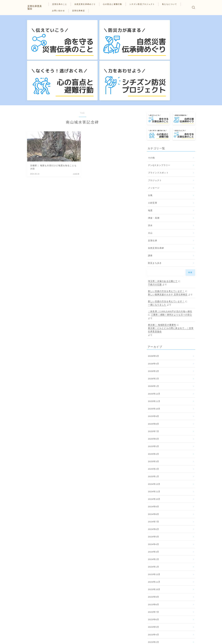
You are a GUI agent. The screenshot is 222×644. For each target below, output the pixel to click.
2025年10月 (154, 351)
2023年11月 (154, 524)
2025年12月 (154, 336)
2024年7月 (154, 464)
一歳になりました (157, 247)
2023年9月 (154, 539)
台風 (150, 138)
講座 (150, 198)
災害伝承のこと (62, 4)
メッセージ (154, 130)
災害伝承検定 (81, 11)
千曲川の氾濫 (155, 227)
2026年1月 (154, 329)
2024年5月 (154, 479)
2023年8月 (154, 547)
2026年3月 (154, 313)
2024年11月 (154, 434)
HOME (30, 631)
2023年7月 (154, 554)
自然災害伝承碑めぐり (87, 4)
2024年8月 (154, 456)
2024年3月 (154, 494)
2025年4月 (154, 396)
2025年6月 (154, 381)
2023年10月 (154, 532)
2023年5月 (154, 569)
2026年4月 (154, 306)
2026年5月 (154, 298)
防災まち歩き (155, 205)
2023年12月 (154, 517)
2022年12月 (154, 592)
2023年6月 (154, 562)
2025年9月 (154, 359)
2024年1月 (154, 509)
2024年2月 (154, 502)
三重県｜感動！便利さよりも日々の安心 (172, 257)
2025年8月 (154, 366)
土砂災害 (153, 145)
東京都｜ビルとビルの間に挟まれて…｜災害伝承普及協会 (171, 272)
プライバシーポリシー (37, 640)
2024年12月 (154, 426)
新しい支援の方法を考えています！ (166, 233)
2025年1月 (154, 419)
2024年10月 (154, 441)
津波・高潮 (154, 160)
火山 (150, 175)
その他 (151, 100)
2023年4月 (154, 577)
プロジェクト (155, 123)
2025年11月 (154, 343)
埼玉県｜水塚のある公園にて (163, 223)
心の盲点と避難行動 (115, 4)
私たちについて (172, 4)
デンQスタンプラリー (159, 107)
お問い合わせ (61, 11)
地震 (150, 153)
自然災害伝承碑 (156, 190)
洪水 (150, 168)
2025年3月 (154, 404)
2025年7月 (154, 374)
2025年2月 (154, 411)
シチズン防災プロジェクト (144, 4)
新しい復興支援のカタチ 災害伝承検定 (168, 237)
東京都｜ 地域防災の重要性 (162, 267)
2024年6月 (154, 472)
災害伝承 (153, 183)
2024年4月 (154, 487)
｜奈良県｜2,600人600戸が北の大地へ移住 (170, 254)
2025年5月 (154, 389)
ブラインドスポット (158, 115)
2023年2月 (154, 584)
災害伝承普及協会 (37, 7)
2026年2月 (154, 321)
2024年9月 (154, 449)
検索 (190, 215)
